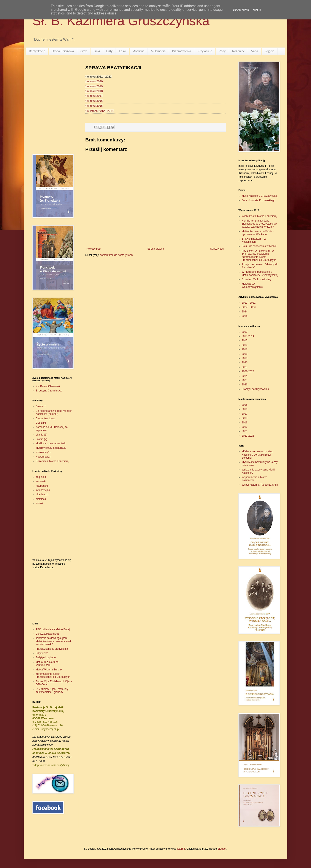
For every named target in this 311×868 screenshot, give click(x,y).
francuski (41, 481)
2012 (245, 332)
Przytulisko (42, 653)
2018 (245, 354)
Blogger (222, 849)
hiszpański (42, 486)
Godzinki (41, 423)
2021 (245, 367)
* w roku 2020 (94, 81)
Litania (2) (41, 439)
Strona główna (156, 249)
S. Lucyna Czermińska (49, 391)
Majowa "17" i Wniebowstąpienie (252, 285)
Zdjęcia (269, 51)
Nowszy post (94, 249)
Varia (255, 51)
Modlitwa (139, 51)
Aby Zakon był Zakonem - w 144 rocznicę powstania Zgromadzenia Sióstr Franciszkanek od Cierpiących (259, 255)
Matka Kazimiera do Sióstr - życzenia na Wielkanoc (258, 233)
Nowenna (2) (43, 457)
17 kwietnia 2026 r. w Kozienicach (254, 240)
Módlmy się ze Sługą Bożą (51, 448)
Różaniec (238, 51)
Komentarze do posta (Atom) (116, 255)
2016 (245, 345)
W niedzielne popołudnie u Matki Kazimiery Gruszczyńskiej (260, 273)
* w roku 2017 (94, 96)
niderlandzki (43, 494)
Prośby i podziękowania (255, 389)
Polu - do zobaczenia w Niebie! (259, 246)
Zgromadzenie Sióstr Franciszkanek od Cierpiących (53, 675)
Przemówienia (182, 51)
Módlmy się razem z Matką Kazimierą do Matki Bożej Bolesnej (257, 455)
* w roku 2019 (94, 86)
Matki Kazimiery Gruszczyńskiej (260, 196)
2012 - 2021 (249, 303)
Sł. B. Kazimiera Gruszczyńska (121, 21)
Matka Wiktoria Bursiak (49, 670)
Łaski (123, 51)
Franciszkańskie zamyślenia (52, 649)
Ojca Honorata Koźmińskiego (258, 200)
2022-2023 (248, 371)
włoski (39, 503)
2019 (245, 358)
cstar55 (181, 849)
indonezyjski (43, 490)
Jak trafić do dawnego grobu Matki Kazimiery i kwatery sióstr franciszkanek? (54, 641)
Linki (97, 51)
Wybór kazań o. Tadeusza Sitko (260, 485)
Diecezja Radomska (47, 634)
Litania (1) (41, 435)
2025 (245, 316)
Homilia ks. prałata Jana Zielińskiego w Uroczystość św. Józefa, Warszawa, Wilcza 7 (259, 224)
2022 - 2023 (249, 307)
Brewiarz (41, 406)
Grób (84, 51)
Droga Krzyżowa (63, 51)
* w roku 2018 (94, 91)
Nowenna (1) (43, 452)
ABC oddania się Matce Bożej (53, 629)
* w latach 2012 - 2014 (99, 111)
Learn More (241, 10)
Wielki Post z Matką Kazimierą (259, 216)
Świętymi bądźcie (46, 657)
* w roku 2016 (94, 101)
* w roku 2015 (94, 106)
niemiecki (41, 499)
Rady (222, 51)
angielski (41, 477)
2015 (245, 341)
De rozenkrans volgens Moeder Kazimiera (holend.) (54, 412)
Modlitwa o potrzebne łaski (51, 444)
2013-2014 (248, 336)
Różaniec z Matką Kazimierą (52, 461)
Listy (109, 51)
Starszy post (217, 249)
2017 (245, 349)
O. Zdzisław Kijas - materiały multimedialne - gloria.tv (52, 691)
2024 (245, 312)
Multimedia (158, 51)
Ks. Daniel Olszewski (48, 386)
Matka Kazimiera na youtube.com (47, 664)
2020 (245, 363)
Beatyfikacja (37, 51)
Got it (257, 10)
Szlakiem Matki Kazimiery (256, 279)
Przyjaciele (205, 51)
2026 (245, 385)
